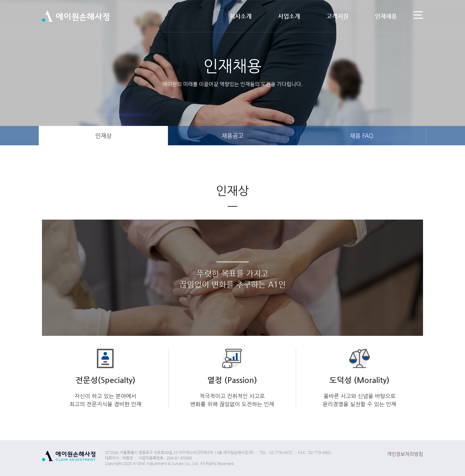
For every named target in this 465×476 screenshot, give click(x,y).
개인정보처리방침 (405, 454)
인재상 (103, 135)
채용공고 (232, 135)
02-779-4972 (281, 452)
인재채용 (386, 16)
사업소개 (289, 16)
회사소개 (241, 16)
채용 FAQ (362, 135)
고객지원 (337, 16)
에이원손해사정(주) (76, 16)
